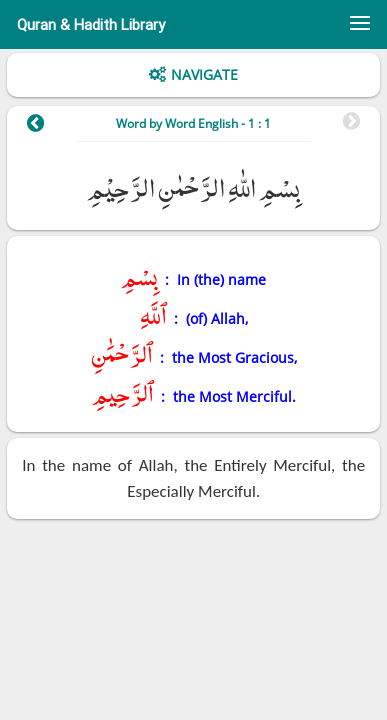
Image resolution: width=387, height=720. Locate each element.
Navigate (204, 74)
